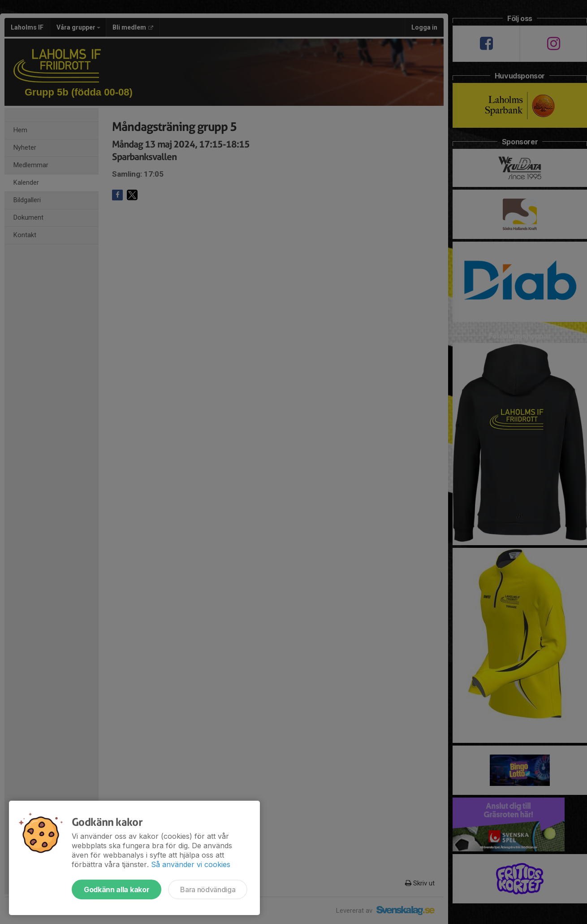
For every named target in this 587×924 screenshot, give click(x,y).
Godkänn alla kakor (117, 889)
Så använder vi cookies (191, 864)
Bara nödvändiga (208, 889)
